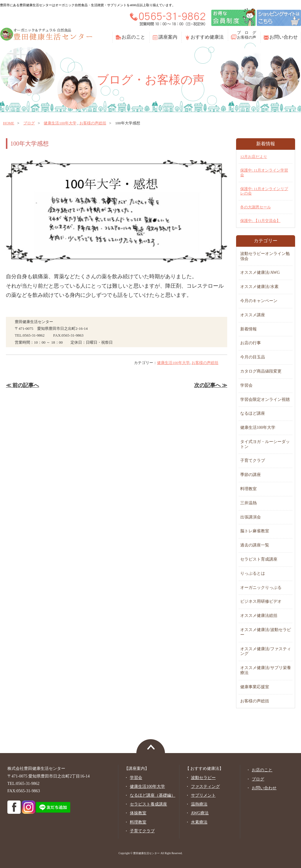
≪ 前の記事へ (22, 385)
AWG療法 (200, 813)
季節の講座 (251, 475)
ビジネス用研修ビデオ (261, 601)
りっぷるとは (253, 573)
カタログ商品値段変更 (261, 371)
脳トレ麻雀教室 (255, 531)
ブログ (29, 123)
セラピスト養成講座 (148, 804)
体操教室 (138, 813)
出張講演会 (251, 517)
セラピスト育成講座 (259, 559)
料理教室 (248, 489)
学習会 (246, 385)
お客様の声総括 (93, 123)
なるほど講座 (253, 413)
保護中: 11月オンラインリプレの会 (264, 191)
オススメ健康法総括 (259, 616)
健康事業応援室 (255, 687)
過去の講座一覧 (255, 545)
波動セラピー (203, 778)
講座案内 (168, 37)
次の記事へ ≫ (211, 385)
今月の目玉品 (253, 357)
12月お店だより (254, 157)
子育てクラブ (253, 461)
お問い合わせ (284, 37)
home (9, 123)
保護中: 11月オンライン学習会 (264, 173)
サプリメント (203, 795)
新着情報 (248, 329)
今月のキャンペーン (259, 301)
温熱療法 (199, 804)
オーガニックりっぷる (261, 588)
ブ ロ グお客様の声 (247, 35)
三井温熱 (248, 503)
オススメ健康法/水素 (259, 287)
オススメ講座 (253, 315)
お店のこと (133, 37)
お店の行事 (251, 343)
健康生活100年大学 (60, 123)
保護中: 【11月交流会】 (260, 221)
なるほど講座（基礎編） (153, 795)
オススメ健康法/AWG (260, 272)
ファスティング (205, 787)
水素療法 (199, 822)
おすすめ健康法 (207, 37)
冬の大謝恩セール (256, 207)
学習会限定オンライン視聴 (265, 400)
